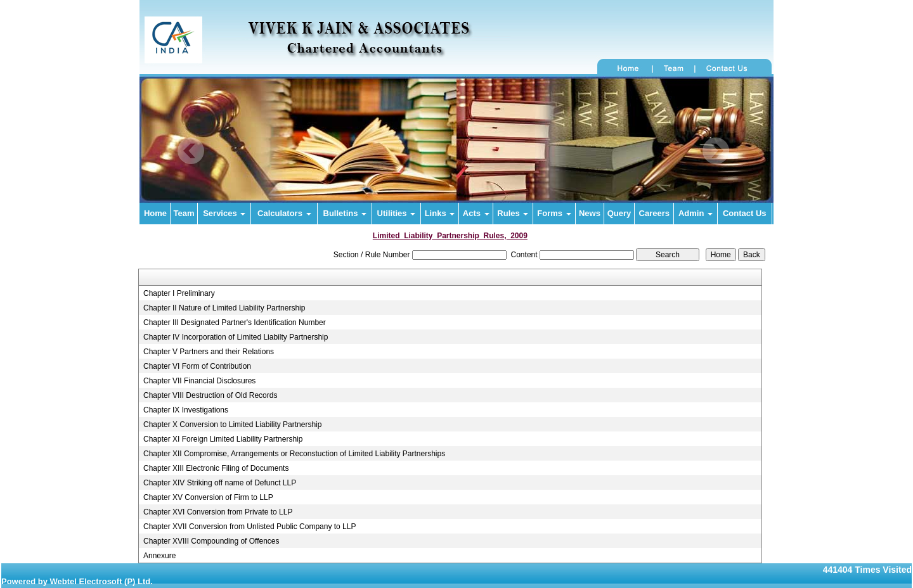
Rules (513, 213)
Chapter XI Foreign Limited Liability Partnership (223, 439)
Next (716, 151)
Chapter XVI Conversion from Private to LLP (218, 512)
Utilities (397, 213)
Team (184, 213)
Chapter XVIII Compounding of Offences (211, 541)
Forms (554, 213)
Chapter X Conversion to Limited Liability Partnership (232, 425)
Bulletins (345, 213)
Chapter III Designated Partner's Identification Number (235, 323)
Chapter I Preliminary (179, 293)
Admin (696, 213)
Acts (476, 213)
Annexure (159, 556)
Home (155, 213)
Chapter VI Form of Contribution (197, 366)
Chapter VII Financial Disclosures (199, 381)
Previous (191, 151)
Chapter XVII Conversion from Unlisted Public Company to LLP (250, 527)
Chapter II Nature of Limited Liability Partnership (224, 308)
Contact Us (745, 213)
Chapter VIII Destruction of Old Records (210, 395)
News (590, 213)
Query (619, 213)
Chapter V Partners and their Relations (209, 352)
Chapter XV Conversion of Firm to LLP (208, 497)
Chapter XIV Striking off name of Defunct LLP (220, 483)
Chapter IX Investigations (186, 410)
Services (224, 213)
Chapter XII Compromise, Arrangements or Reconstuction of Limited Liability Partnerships (294, 454)
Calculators (284, 213)
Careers (654, 213)
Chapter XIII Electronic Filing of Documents (216, 468)
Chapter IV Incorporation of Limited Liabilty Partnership (236, 337)
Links (440, 213)
